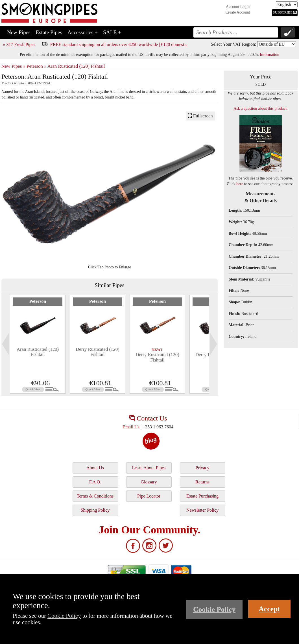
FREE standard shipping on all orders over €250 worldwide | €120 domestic (119, 44)
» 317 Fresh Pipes (19, 44)
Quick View (33, 389)
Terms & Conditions (95, 496)
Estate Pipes (49, 32)
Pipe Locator (149, 496)
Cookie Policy (64, 616)
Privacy (203, 468)
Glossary (149, 482)
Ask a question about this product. (260, 109)
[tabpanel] (38, 344)
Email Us (131, 427)
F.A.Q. (95, 482)
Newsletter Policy (202, 510)
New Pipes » (13, 66)
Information (269, 54)
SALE (112, 32)
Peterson (38, 301)
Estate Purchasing (202, 496)
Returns (202, 482)
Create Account (238, 12)
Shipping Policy (95, 510)
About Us (95, 468)
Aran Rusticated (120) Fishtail (76, 66)
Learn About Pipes (149, 468)
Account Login (238, 7)
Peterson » (36, 66)
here (240, 184)
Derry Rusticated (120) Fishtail (98, 352)
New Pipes (19, 32)
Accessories (83, 32)
